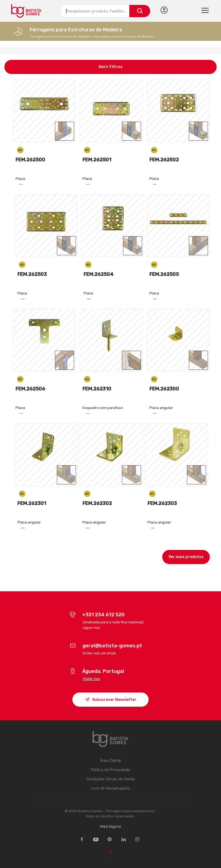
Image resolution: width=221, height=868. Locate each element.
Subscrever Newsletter (111, 700)
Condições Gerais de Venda (110, 779)
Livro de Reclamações (110, 788)
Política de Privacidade (110, 770)
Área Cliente (110, 761)
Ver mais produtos (186, 557)
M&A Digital (110, 827)
